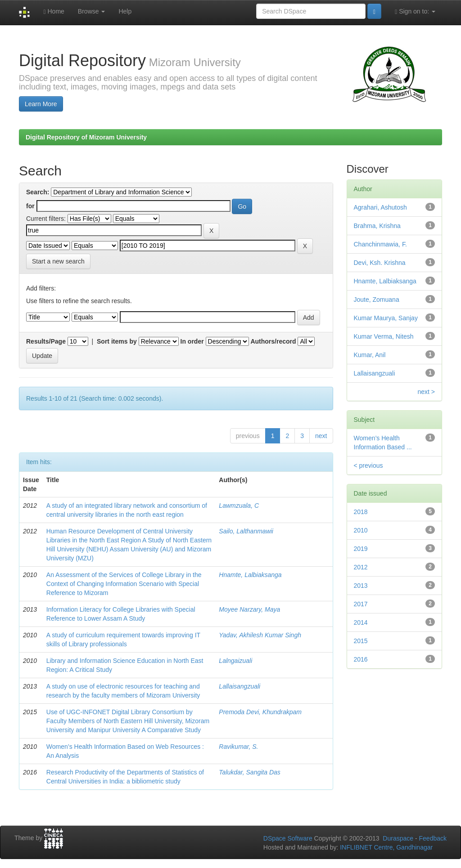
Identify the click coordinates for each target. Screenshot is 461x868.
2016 (361, 659)
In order (192, 341)
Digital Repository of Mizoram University (86, 137)
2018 (361, 512)
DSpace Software (288, 838)
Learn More (41, 104)
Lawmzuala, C (239, 506)
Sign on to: (415, 11)
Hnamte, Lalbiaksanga (250, 575)
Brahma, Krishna (377, 226)
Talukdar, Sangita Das (249, 772)
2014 (361, 622)
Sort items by (117, 341)
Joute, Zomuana (377, 300)
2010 (361, 530)
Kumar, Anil (370, 355)
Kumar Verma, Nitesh (384, 336)
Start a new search (58, 261)
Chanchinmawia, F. (380, 244)
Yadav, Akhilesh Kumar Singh (260, 635)
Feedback (433, 838)
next (321, 436)
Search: (38, 192)
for (30, 206)
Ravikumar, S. (238, 747)
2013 (361, 586)
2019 (361, 549)
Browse (92, 11)
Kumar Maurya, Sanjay (386, 318)
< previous (368, 465)
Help (125, 11)
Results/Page (46, 341)
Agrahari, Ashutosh (380, 207)
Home (54, 11)
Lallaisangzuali (240, 686)
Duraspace (398, 838)
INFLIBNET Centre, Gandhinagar (385, 847)
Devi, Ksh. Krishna (380, 263)
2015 (361, 641)
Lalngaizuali (235, 661)
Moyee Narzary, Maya (249, 609)
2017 (361, 604)
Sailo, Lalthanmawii (246, 531)
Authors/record (273, 341)
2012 (361, 567)
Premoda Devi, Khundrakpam (260, 712)
